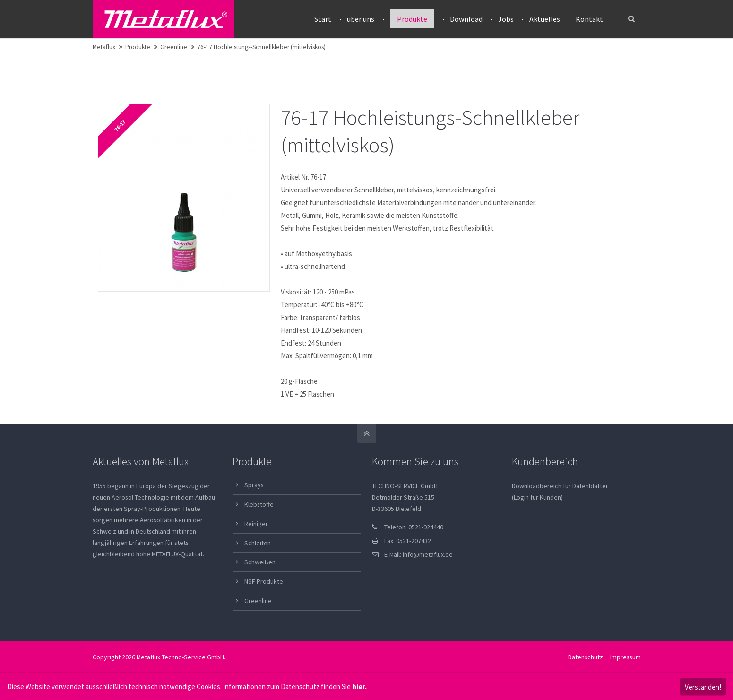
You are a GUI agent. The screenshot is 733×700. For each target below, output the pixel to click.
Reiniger (256, 524)
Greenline (174, 47)
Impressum (625, 657)
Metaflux (104, 47)
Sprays (254, 485)
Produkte (138, 47)
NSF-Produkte (264, 581)
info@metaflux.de (428, 554)
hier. (359, 687)
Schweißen (260, 562)
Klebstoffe (259, 504)
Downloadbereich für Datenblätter (560, 486)
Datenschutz (586, 657)
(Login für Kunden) (537, 497)
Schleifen (258, 543)
